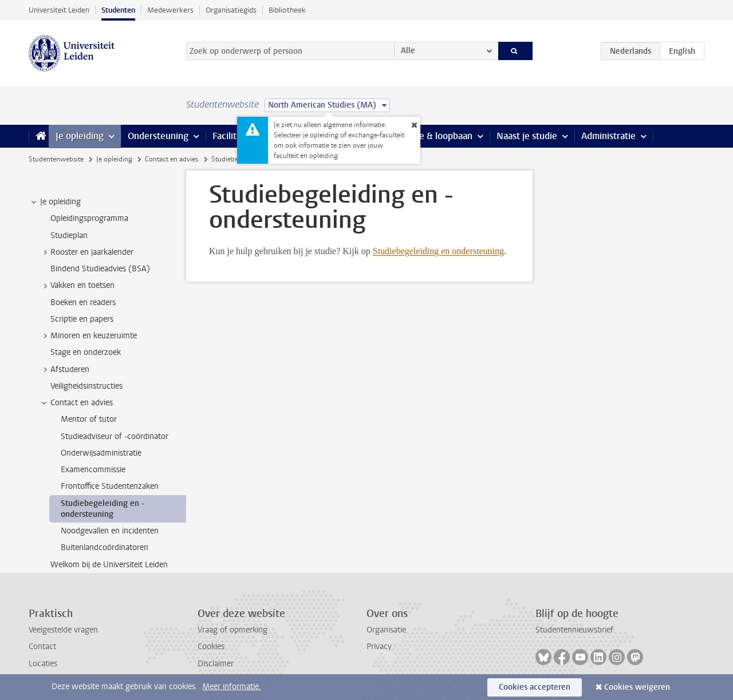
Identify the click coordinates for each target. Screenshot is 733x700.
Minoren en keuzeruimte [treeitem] (88, 336)
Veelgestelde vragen (63, 630)
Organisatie (386, 630)
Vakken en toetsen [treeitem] (77, 286)
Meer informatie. (232, 687)
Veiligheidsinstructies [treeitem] (86, 386)
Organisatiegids (231, 10)
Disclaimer (216, 664)
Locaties (43, 664)
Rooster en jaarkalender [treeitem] (86, 252)
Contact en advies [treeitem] (76, 403)
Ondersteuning (158, 136)
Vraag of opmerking (232, 630)
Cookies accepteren (535, 687)
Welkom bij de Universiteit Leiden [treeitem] (109, 565)
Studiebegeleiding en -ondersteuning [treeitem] (103, 509)
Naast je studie (527, 136)
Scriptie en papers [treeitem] (82, 319)
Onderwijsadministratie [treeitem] (101, 453)
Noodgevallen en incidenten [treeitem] (110, 531)
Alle (408, 51)
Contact (42, 646)
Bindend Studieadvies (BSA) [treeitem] (100, 269)
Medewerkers (170, 10)
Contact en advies (172, 159)
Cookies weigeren (637, 687)
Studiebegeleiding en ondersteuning (438, 251)
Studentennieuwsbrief (574, 630)
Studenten (118, 10)
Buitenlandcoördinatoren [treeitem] (105, 547)
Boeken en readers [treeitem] (83, 302)
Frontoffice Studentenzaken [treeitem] (110, 486)
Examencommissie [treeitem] (93, 470)
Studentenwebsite (56, 159)
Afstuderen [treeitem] (64, 370)
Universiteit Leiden (59, 10)
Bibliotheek (287, 10)
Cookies (211, 646)
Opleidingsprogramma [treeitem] (89, 218)
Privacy (379, 646)
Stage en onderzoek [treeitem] (86, 352)
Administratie (608, 136)
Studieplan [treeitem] (69, 236)
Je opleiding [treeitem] (55, 202)
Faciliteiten (235, 136)
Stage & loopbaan (437, 136)
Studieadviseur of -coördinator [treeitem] (115, 436)
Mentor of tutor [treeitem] (89, 419)
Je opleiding (80, 136)
